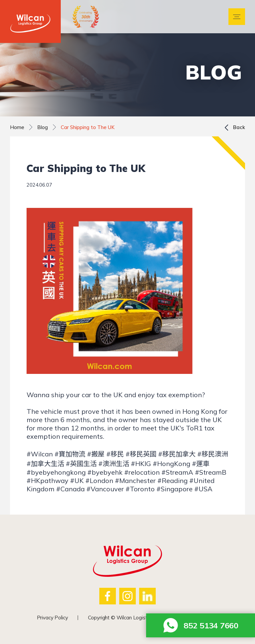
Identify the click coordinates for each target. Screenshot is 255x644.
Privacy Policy (52, 618)
